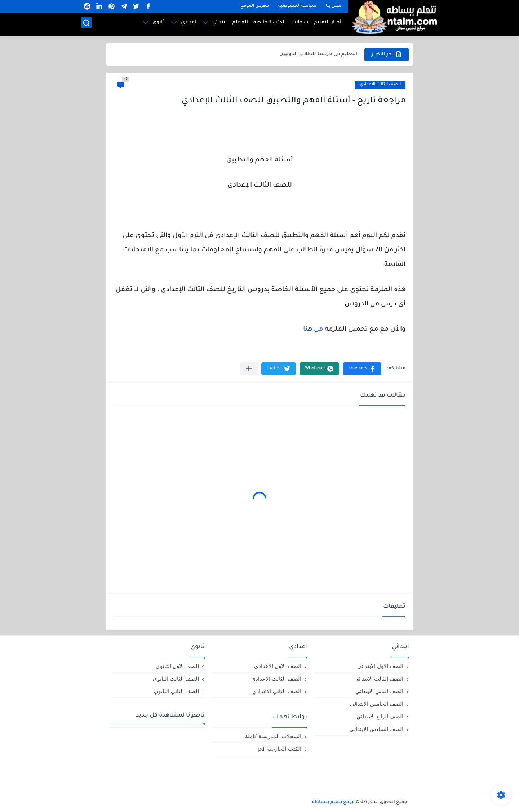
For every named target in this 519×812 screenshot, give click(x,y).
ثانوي (159, 24)
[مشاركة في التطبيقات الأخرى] (249, 369)
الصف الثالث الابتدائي (379, 679)
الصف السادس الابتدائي (376, 729)
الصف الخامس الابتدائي (377, 704)
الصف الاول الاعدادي (278, 666)
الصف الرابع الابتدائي (380, 716)
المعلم (240, 24)
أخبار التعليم (327, 24)
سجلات (300, 24)
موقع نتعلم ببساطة (333, 802)
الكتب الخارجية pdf (280, 749)
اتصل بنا (334, 6)
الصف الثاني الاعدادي (277, 691)
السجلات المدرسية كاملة (273, 736)
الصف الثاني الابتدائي (379, 691)
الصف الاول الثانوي (177, 666)
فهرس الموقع (255, 6)
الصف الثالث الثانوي (176, 679)
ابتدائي (219, 24)
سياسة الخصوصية (297, 6)
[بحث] (86, 24)
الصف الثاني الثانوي (176, 691)
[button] (362, 369)
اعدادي (188, 24)
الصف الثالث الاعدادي (380, 85)
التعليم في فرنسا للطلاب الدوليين (318, 54)
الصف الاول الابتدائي (380, 666)
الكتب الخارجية (270, 24)
